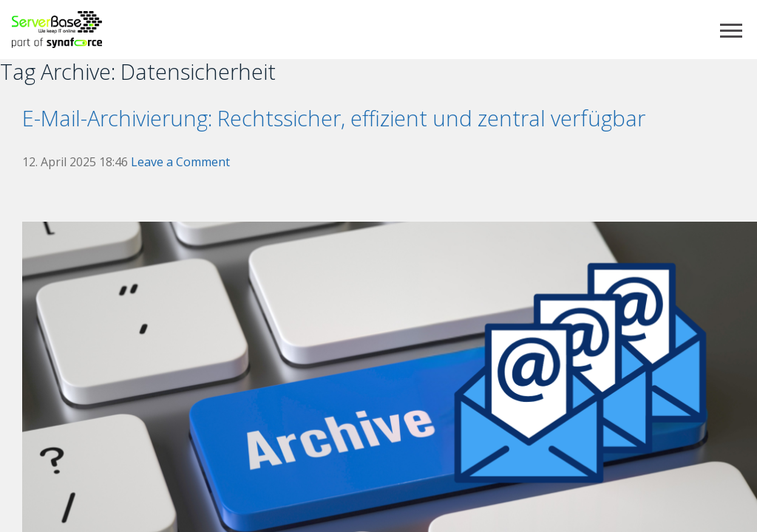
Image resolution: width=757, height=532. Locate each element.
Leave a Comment (180, 162)
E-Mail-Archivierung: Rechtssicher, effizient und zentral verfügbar (334, 118)
